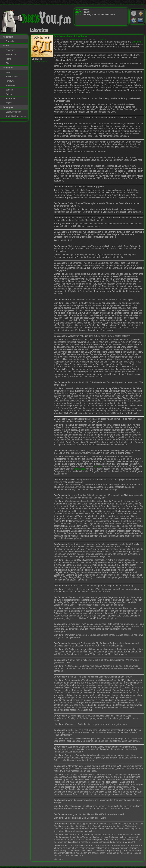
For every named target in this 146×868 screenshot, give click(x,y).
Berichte (10, 90)
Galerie (9, 94)
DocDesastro (101, 39)
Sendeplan (11, 55)
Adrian (98, 466)
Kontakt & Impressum (16, 116)
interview (73, 39)
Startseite (10, 41)
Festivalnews (12, 77)
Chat (8, 63)
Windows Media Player (134, 20)
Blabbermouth (40, 61)
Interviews (10, 85)
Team (8, 59)
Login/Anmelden (13, 112)
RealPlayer (141, 20)
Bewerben (10, 50)
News (8, 72)
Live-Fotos (80, 469)
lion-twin (81, 39)
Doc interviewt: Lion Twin (70, 36)
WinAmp (141, 13)
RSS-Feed (11, 99)
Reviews (10, 81)
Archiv (9, 103)
